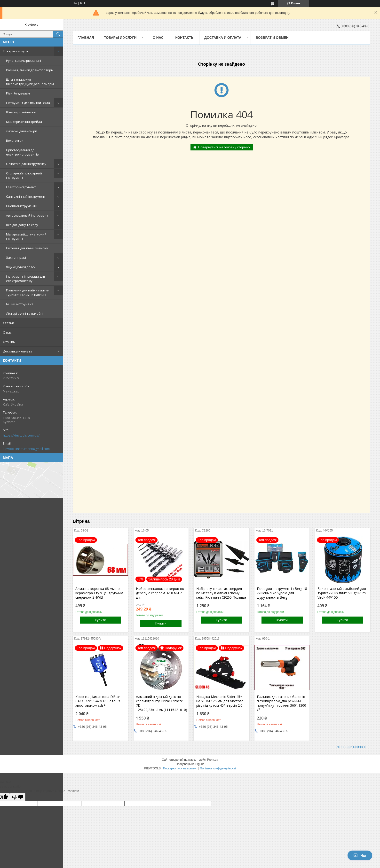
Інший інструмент (20, 304)
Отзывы (9, 342)
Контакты (185, 38)
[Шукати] (58, 34)
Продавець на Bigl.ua (190, 764)
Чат (360, 855)
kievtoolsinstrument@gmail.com (26, 449)
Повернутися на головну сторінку (224, 147)
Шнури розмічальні (21, 112)
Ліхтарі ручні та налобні (25, 313)
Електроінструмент (21, 187)
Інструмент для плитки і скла (28, 103)
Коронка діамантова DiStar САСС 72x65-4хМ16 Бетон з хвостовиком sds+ (98, 701)
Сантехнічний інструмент (26, 196)
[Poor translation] (18, 797)
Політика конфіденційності (218, 768)
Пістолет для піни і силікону (27, 248)
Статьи (8, 323)
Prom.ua (213, 760)
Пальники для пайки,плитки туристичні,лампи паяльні (28, 292)
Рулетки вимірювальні (24, 61)
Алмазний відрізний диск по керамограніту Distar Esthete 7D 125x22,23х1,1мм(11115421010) (161, 703)
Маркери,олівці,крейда (24, 122)
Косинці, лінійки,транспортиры (30, 70)
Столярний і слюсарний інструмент (24, 175)
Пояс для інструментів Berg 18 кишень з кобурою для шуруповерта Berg (282, 593)
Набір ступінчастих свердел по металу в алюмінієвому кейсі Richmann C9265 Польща (221, 593)
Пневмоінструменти (22, 206)
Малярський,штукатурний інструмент (26, 236)
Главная (86, 38)
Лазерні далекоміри (22, 131)
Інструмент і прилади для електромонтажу (25, 279)
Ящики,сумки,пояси (21, 267)
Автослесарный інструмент (27, 215)
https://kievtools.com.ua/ (21, 435)
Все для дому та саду (22, 225)
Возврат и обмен (272, 38)
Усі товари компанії (351, 747)
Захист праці (16, 258)
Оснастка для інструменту (26, 164)
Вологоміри (15, 141)
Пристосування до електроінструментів (22, 152)
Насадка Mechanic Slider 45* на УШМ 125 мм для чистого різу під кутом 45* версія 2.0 (220, 701)
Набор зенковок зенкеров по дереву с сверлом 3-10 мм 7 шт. (160, 593)
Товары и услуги (15, 51)
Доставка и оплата (18, 351)
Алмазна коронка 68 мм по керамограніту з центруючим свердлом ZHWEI (99, 593)
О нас (7, 332)
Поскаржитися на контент (180, 768)
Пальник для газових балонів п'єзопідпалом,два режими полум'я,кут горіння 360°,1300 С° (281, 703)
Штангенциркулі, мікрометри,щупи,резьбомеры (30, 82)
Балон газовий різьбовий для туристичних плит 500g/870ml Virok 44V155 (342, 593)
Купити (101, 620)
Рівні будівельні (18, 93)
